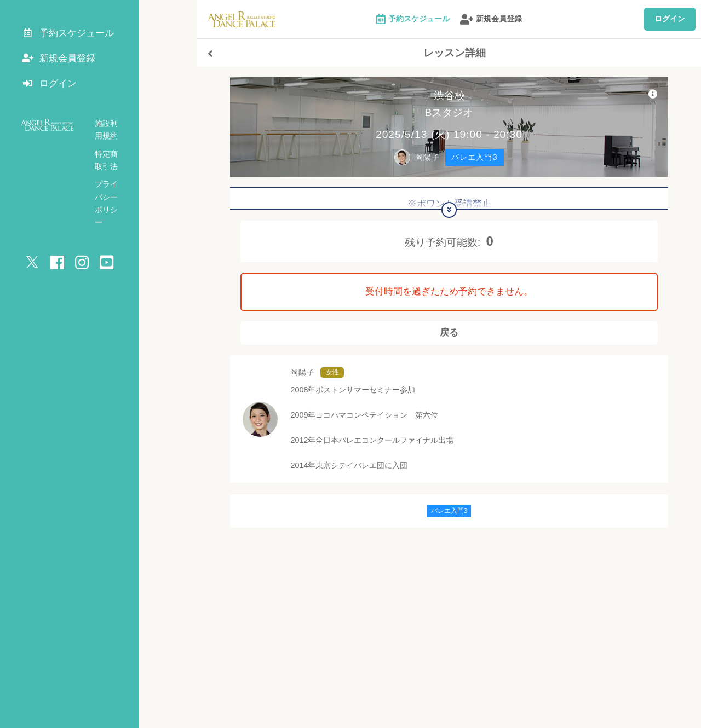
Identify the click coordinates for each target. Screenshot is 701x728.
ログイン (670, 19)
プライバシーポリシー (133, 166)
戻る (449, 338)
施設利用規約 (118, 130)
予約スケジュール (413, 19)
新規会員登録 (491, 19)
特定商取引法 (118, 148)
